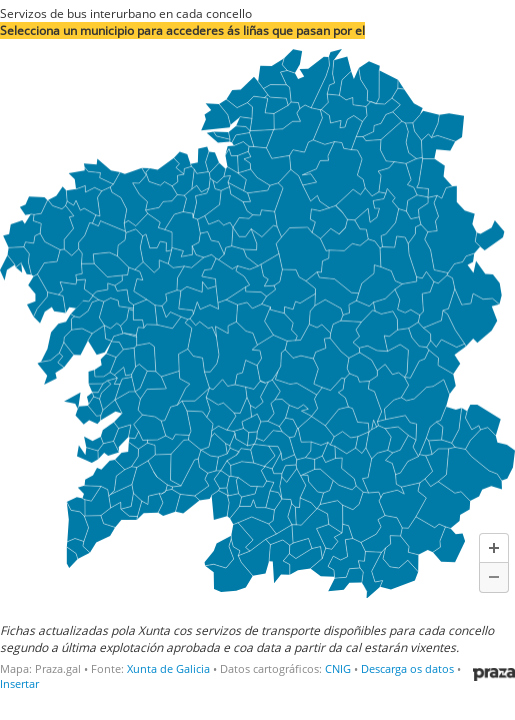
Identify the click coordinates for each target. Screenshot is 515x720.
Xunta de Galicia (168, 668)
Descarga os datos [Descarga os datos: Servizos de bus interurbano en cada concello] (407, 668)
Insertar (19, 683)
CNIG (338, 668)
